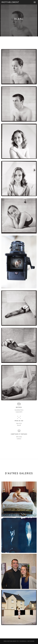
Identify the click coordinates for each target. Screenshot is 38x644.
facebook (23, 641)
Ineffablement (10, 2)
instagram (31, 641)
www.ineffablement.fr (11, 641)
